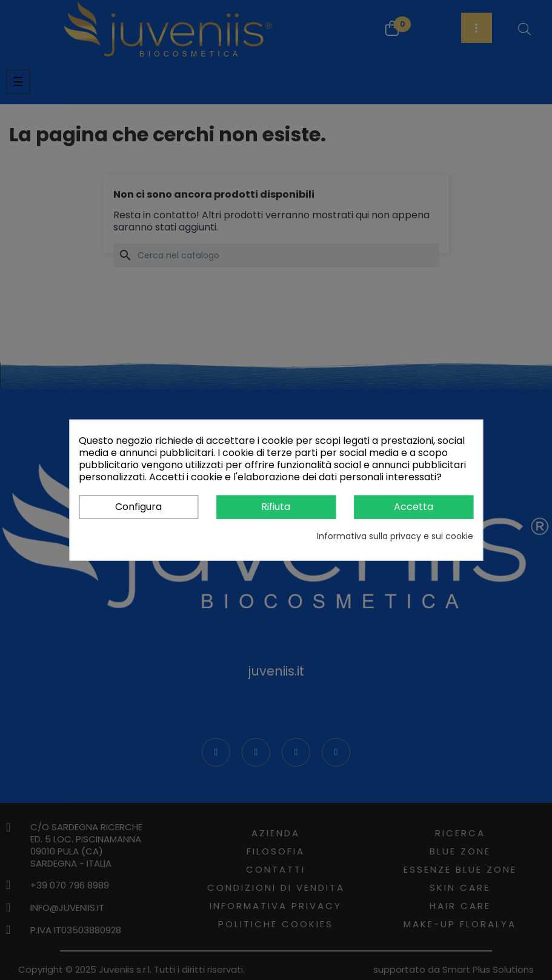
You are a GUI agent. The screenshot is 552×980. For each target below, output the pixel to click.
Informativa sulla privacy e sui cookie (395, 535)
